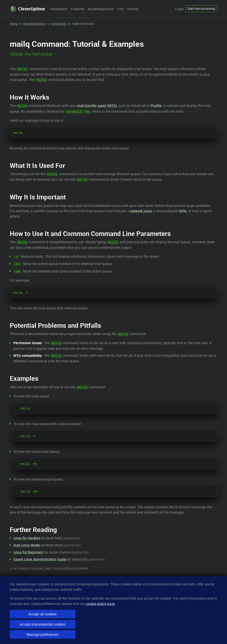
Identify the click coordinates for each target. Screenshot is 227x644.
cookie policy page (100, 604)
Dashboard (59, 9)
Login (179, 9)
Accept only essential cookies (43, 624)
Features (78, 9)
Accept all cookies (42, 614)
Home (14, 24)
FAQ (120, 9)
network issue (141, 211)
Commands (59, 24)
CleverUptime (27, 9)
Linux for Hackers (27, 538)
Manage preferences (42, 634)
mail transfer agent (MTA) (97, 106)
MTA (183, 211)
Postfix (156, 106)
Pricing (133, 9)
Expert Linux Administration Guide (40, 559)
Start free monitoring (201, 9)
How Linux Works (27, 545)
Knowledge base (101, 9)
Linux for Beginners (28, 552)
